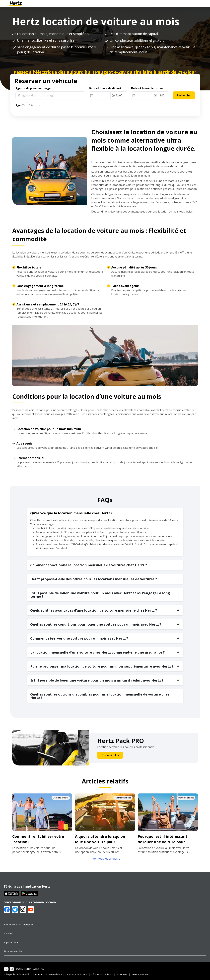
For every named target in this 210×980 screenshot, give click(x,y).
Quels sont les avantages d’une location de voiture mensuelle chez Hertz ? (94, 610)
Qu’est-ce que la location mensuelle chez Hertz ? (71, 513)
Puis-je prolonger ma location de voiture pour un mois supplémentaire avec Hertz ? (102, 666)
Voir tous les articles (107, 859)
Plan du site (122, 974)
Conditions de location (77, 974)
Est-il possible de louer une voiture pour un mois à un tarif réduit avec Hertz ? (97, 680)
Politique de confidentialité (16, 974)
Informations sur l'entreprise (19, 925)
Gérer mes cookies (141, 974)
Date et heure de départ (105, 88)
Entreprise (9, 934)
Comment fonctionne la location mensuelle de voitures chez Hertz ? (89, 565)
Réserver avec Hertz (14, 951)
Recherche (184, 95)
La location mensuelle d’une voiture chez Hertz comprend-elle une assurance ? (98, 652)
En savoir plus (110, 755)
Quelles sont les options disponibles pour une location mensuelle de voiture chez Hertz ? (100, 696)
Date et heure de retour (147, 88)
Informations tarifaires (102, 974)
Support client (11, 942)
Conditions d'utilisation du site (47, 974)
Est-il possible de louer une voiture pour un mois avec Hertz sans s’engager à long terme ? (100, 595)
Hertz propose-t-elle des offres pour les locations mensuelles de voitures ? (94, 579)
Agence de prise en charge (33, 88)
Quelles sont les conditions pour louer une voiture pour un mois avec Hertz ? (96, 624)
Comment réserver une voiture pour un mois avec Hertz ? (79, 638)
